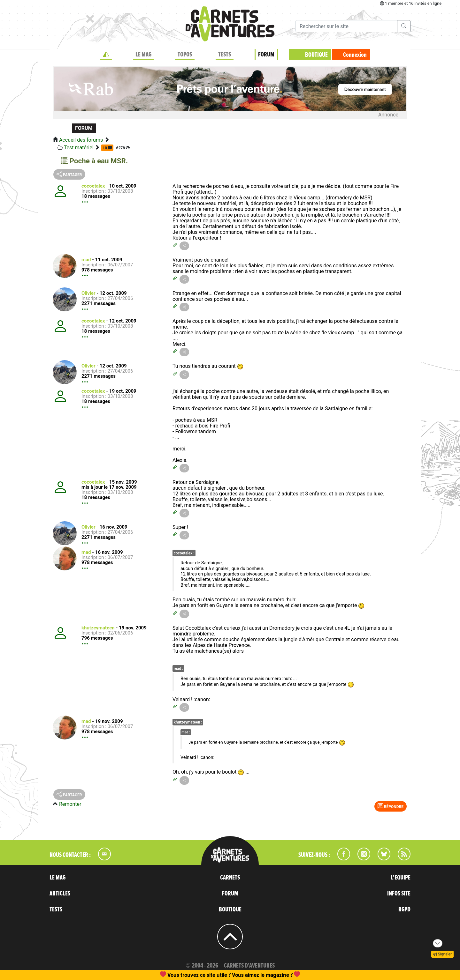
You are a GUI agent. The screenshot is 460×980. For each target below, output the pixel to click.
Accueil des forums (81, 140)
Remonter (70, 804)
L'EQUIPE (401, 878)
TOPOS (185, 55)
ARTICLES (60, 894)
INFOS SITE (399, 894)
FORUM (266, 55)
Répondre (391, 806)
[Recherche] (346, 26)
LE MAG (143, 55)
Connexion (355, 55)
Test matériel (79, 148)
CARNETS (230, 878)
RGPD (404, 909)
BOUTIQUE (316, 55)
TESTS (225, 55)
